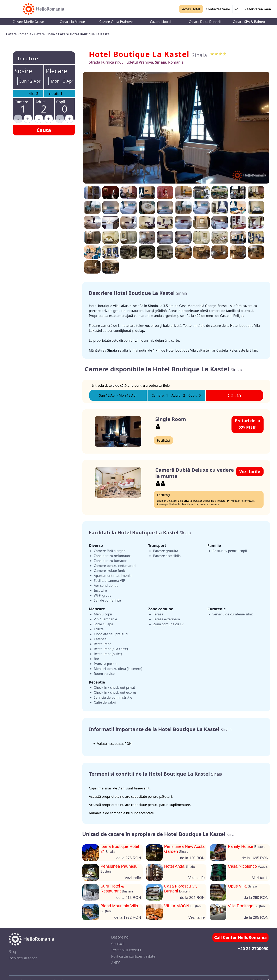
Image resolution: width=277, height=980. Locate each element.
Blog (12, 952)
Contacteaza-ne (218, 9)
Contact (118, 943)
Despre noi (120, 937)
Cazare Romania (19, 34)
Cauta (44, 130)
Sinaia (200, 55)
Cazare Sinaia (45, 34)
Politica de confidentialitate (133, 956)
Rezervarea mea (258, 9)
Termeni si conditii (126, 950)
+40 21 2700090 (253, 949)
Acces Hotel (191, 9)
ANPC (116, 963)
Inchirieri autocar (23, 958)
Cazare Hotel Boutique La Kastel (84, 34)
